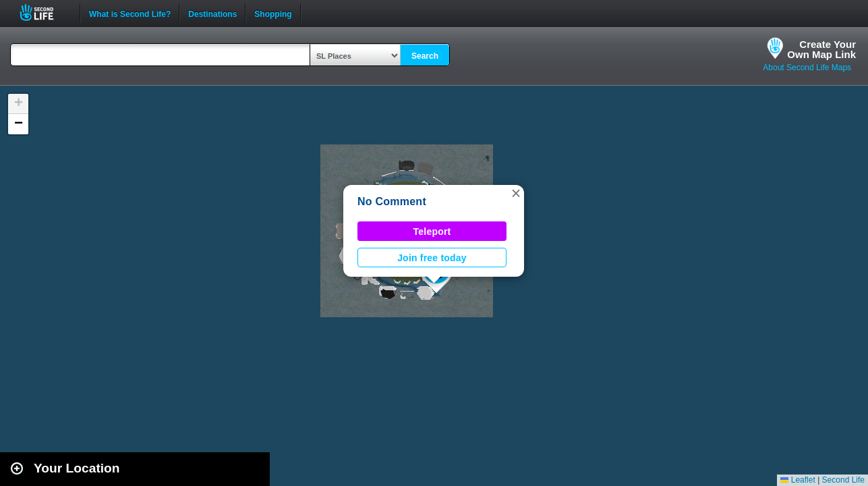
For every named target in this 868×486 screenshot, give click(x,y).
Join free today (432, 258)
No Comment (392, 201)
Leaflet (798, 480)
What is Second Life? (130, 13)
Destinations (212, 13)
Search (425, 56)
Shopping (273, 13)
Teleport (432, 232)
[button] (516, 193)
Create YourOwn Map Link (821, 49)
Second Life (44, 12)
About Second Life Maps (807, 67)
